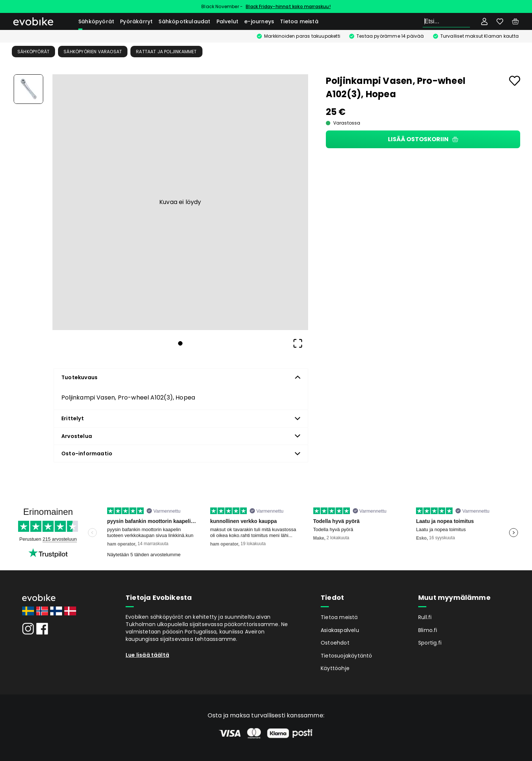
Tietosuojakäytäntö (347, 656)
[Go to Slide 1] (28, 89)
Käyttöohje (335, 668)
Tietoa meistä (299, 21)
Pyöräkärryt (136, 21)
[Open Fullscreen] (298, 343)
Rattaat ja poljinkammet (166, 52)
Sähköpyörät (96, 21)
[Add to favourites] (515, 81)
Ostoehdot (335, 643)
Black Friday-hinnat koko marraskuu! (288, 6)
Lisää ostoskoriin (423, 139)
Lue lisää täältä (147, 655)
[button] (180, 202)
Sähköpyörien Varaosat (93, 52)
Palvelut (228, 21)
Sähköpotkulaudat (184, 21)
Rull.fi (425, 617)
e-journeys (259, 21)
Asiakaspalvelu (340, 630)
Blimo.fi (428, 630)
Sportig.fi (430, 643)
